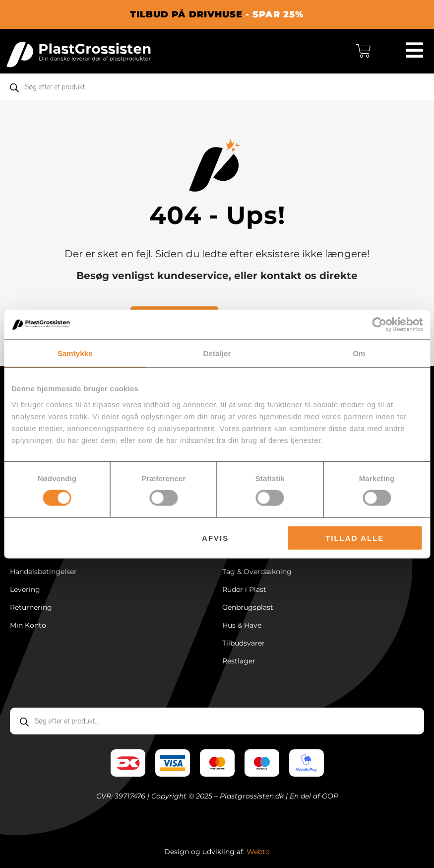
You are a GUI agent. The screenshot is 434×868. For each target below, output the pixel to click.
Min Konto (28, 625)
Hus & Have (242, 625)
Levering (25, 589)
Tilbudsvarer (244, 643)
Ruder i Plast (244, 589)
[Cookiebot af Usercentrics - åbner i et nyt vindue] (379, 325)
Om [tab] (359, 353)
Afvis (215, 538)
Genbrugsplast (248, 607)
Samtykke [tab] (75, 353)
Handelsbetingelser (43, 572)
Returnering (31, 607)
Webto (258, 852)
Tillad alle (355, 538)
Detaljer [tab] (217, 353)
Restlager (239, 661)
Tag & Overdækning (257, 572)
